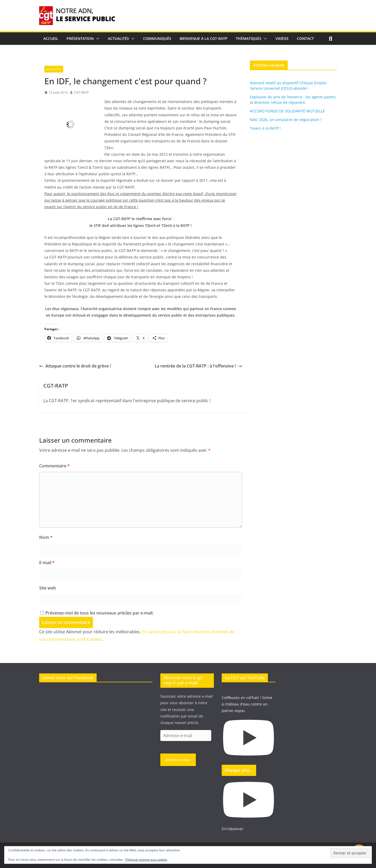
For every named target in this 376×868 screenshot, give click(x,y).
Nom (46, 537)
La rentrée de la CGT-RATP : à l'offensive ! (198, 366)
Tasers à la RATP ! (265, 128)
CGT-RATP (81, 92)
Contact (305, 38)
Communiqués (157, 38)
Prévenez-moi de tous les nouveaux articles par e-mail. (99, 613)
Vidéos (282, 38)
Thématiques (249, 38)
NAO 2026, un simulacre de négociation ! (286, 120)
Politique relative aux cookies (146, 860)
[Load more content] (239, 770)
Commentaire (54, 466)
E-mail (47, 563)
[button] (97, 39)
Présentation (80, 38)
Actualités (118, 38)
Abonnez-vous (178, 760)
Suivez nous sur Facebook (68, 678)
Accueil (51, 38)
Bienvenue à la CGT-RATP (204, 38)
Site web (48, 588)
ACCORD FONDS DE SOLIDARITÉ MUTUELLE (287, 111)
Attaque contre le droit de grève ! (75, 366)
